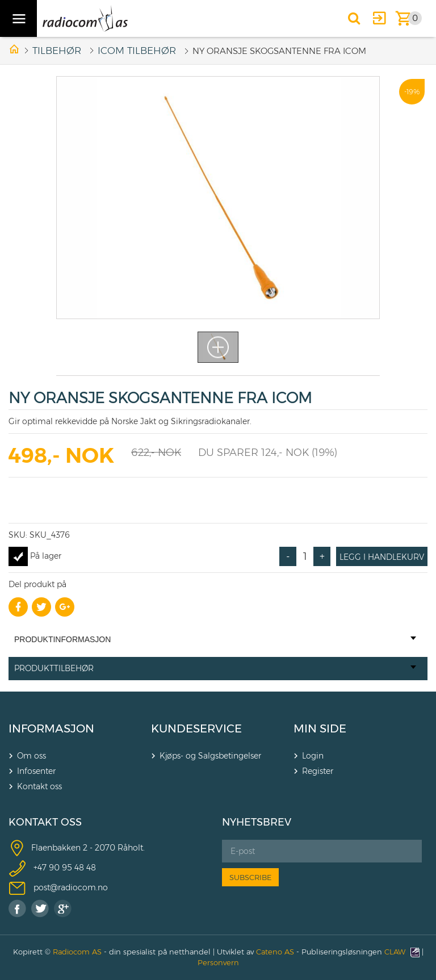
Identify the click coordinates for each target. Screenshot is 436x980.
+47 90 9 (50, 867)
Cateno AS (275, 952)
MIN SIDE (320, 728)
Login (313, 756)
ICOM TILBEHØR (137, 51)
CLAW (402, 952)
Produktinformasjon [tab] (215, 639)
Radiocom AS (77, 952)
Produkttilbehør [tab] (215, 668)
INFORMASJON (51, 728)
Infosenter (36, 771)
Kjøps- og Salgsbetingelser (210, 756)
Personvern (218, 962)
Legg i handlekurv (382, 557)
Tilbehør (57, 51)
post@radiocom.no (71, 887)
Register (318, 771)
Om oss (32, 756)
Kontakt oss (39, 786)
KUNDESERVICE (196, 728)
